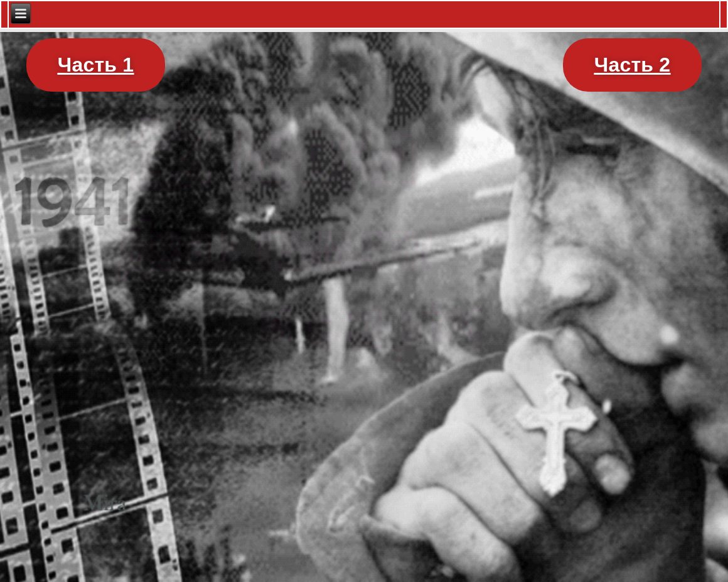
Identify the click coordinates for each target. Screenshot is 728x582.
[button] (96, 65)
